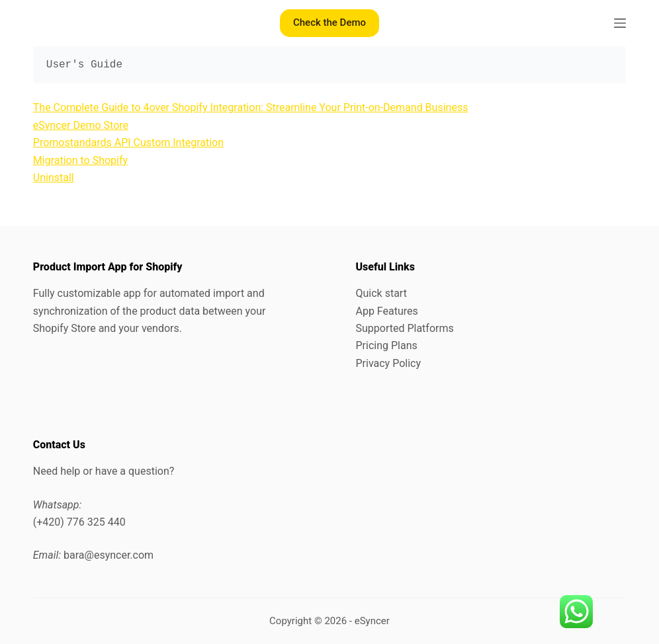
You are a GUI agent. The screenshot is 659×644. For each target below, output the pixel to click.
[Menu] (620, 23)
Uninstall (54, 178)
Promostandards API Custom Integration (128, 142)
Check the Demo (329, 22)
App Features (386, 311)
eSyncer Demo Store (81, 125)
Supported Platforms (404, 328)
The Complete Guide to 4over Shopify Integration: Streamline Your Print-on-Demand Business (251, 107)
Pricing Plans (386, 345)
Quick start (381, 293)
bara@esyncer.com (109, 555)
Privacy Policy (388, 363)
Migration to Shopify (80, 160)
